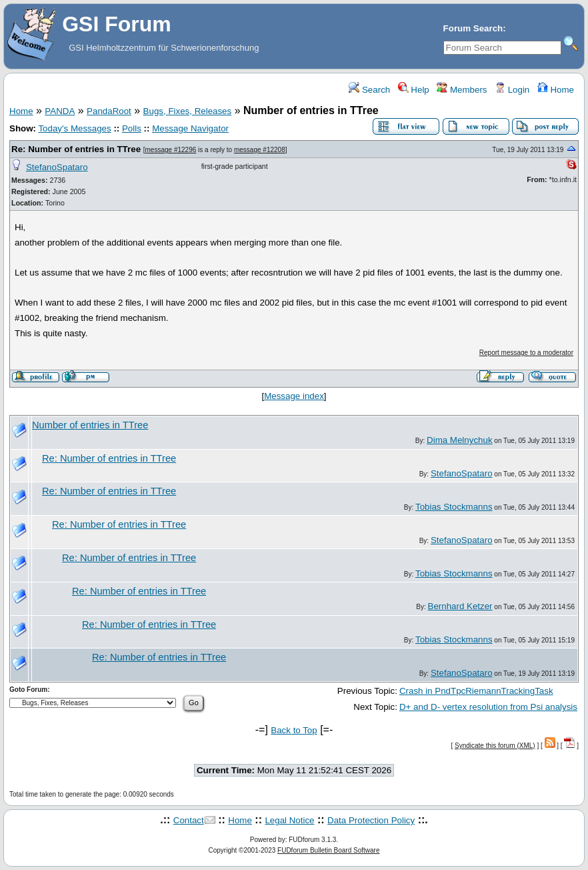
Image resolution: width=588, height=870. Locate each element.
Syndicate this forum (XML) (495, 746)
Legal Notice (289, 820)
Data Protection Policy (371, 820)
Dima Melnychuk (460, 440)
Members (462, 90)
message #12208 (260, 150)
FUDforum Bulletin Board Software (328, 850)
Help (414, 90)
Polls (132, 128)
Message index (294, 396)
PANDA (60, 111)
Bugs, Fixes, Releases (188, 111)
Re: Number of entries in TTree (76, 149)
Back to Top (294, 730)
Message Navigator (190, 128)
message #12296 (171, 150)
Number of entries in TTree (90, 425)
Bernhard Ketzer (460, 606)
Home (556, 90)
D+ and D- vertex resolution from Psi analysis (488, 707)
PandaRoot (109, 111)
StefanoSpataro (57, 167)
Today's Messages (74, 128)
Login (512, 90)
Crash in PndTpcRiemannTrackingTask (476, 691)
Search (369, 90)
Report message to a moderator (526, 353)
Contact (189, 820)
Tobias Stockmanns (454, 507)
